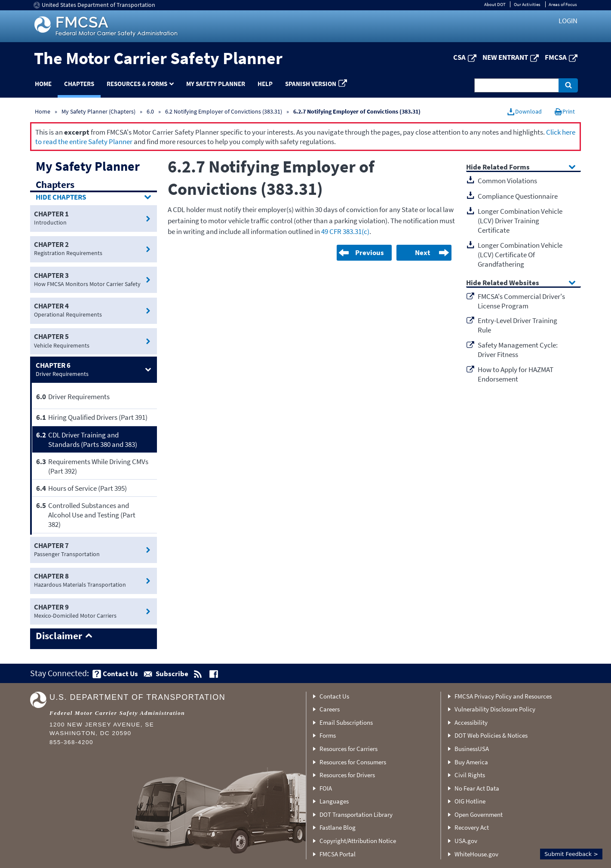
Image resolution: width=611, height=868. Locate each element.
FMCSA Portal (338, 854)
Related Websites (511, 283)
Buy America (471, 762)
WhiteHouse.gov (476, 854)
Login (568, 21)
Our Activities (527, 4)
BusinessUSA (472, 749)
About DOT (495, 4)
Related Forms (506, 168)
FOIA (326, 788)
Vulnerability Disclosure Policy (495, 709)
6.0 (151, 111)
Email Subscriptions (346, 722)
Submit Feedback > (571, 854)
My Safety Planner (216, 84)
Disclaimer (59, 636)
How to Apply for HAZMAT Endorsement (516, 374)
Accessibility (471, 722)
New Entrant (505, 57)
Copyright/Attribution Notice (358, 841)
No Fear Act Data (477, 788)
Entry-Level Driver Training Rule (517, 325)
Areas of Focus (563, 4)
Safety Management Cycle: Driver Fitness (518, 350)
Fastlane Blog (338, 827)
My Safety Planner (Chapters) (98, 111)
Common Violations (507, 181)
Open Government (479, 814)
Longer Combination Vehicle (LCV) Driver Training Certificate (520, 221)
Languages (334, 801)
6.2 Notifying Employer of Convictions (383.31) (224, 111)
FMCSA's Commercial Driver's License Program (521, 301)
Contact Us (334, 696)
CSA (459, 57)
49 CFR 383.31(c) (345, 231)
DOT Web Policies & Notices (491, 735)
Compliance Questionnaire (518, 196)
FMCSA (556, 57)
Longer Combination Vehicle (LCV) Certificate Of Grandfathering (520, 255)
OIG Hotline (470, 801)
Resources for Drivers (347, 775)
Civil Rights (470, 775)
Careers (330, 709)
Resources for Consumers (353, 762)
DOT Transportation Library (356, 814)
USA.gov (466, 841)
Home (43, 84)
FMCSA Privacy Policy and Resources (503, 696)
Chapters (79, 84)
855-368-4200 (71, 742)
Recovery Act (472, 827)
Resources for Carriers (348, 749)
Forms (328, 735)
